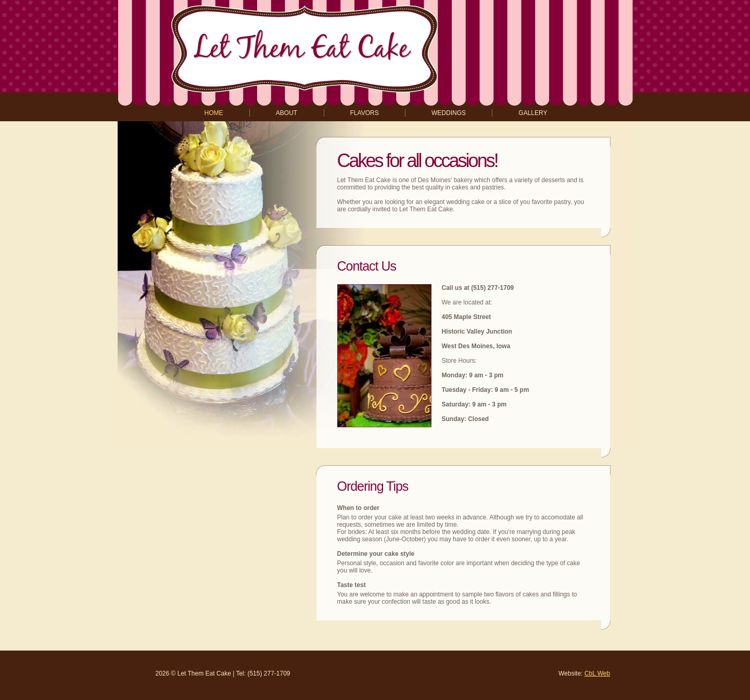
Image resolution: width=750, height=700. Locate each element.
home (214, 113)
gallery (533, 113)
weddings (449, 113)
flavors (365, 113)
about (287, 113)
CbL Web (597, 673)
